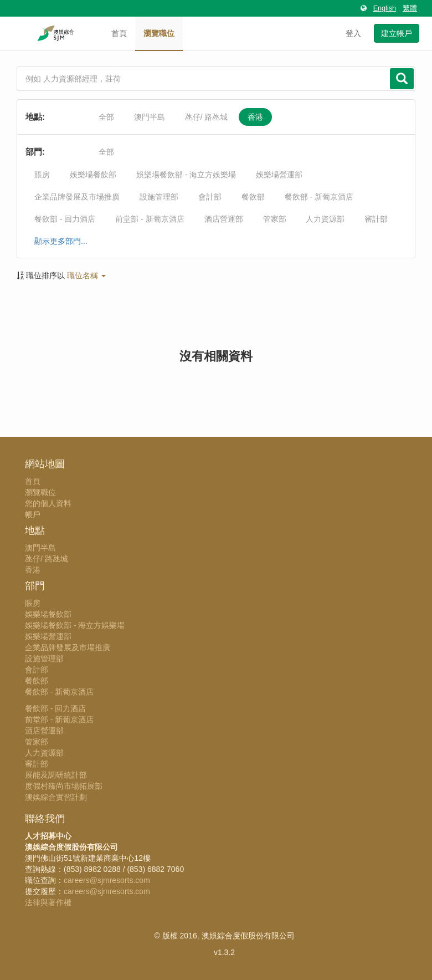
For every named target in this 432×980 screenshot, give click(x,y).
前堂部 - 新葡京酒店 (150, 219)
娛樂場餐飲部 (93, 175)
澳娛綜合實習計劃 (56, 797)
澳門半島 (150, 117)
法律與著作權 (48, 902)
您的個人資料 (48, 503)
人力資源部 (325, 219)
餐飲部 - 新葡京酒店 (319, 197)
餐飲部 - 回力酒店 (65, 219)
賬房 (42, 175)
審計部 (376, 219)
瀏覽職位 (159, 33)
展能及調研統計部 (56, 775)
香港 (255, 117)
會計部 (210, 197)
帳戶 (33, 514)
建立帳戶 (397, 33)
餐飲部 (253, 197)
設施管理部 (159, 197)
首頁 (119, 33)
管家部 (275, 219)
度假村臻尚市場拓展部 (64, 786)
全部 (106, 117)
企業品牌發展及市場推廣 (77, 197)
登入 (353, 33)
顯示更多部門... (61, 241)
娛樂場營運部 (279, 175)
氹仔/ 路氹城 (207, 117)
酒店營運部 (224, 219)
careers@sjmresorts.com (107, 880)
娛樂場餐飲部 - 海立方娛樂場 (186, 175)
